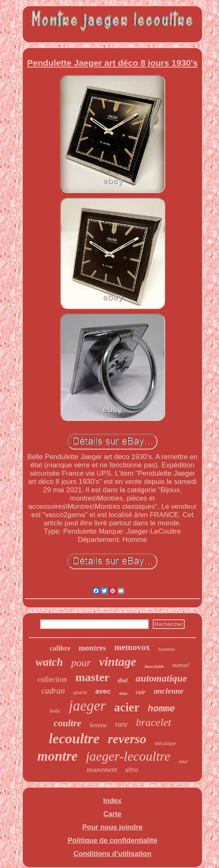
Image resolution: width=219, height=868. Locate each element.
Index (112, 801)
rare (121, 724)
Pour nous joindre (112, 827)
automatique (161, 678)
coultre (67, 723)
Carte (112, 814)
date (123, 693)
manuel (181, 665)
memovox (132, 647)
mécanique (165, 743)
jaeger (87, 706)
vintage (118, 661)
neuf (183, 762)
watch (49, 662)
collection (52, 679)
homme (161, 709)
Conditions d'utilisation (112, 854)
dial (123, 680)
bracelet (153, 722)
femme (98, 725)
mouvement (102, 770)
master (92, 677)
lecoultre (74, 739)
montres (92, 648)
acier (127, 707)
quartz (80, 692)
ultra (131, 770)
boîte (55, 711)
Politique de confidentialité (112, 840)
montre (57, 756)
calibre (60, 648)
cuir (141, 692)
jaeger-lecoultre (128, 756)
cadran (53, 691)
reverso (127, 739)
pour (81, 663)
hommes (167, 649)
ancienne (168, 691)
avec (103, 691)
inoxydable (154, 666)
